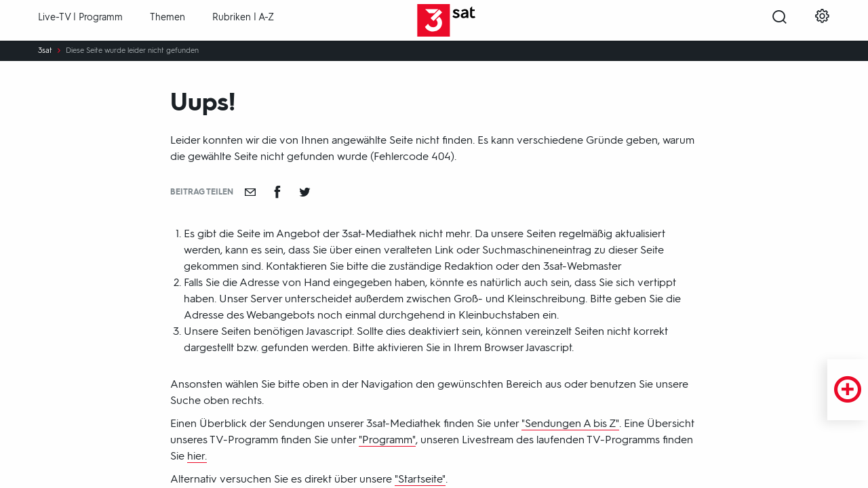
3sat (45, 51)
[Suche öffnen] (780, 21)
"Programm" (387, 440)
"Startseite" (420, 479)
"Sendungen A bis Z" (570, 423)
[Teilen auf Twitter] (304, 192)
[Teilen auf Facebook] (277, 192)
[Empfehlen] (250, 192)
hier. (197, 456)
